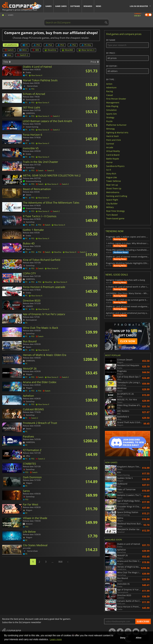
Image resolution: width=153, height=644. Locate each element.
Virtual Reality (113, 151)
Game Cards (61, 6)
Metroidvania (113, 192)
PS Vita (86, 45)
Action (109, 84)
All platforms (11, 45)
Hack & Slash (113, 136)
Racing (110, 91)
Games (49, 6)
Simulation (111, 110)
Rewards (88, 6)
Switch (9, 50)
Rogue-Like (112, 177)
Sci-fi (109, 170)
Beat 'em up (112, 185)
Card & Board (113, 155)
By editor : (128, 69)
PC (25, 45)
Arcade (110, 147)
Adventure (111, 87)
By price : (128, 56)
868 (60, 562)
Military (110, 207)
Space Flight (112, 200)
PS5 (37, 45)
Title (7, 62)
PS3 (61, 45)
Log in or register (139, 6)
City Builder (112, 203)
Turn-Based (112, 215)
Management (113, 102)
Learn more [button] (56, 639)
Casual (110, 95)
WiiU (23, 50)
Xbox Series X (86, 50)
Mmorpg (110, 129)
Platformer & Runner (116, 125)
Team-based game (115, 218)
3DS (36, 50)
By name (128, 43)
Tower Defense (114, 181)
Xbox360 (67, 50)
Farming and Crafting (117, 196)
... (52, 562)
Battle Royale (113, 159)
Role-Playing (112, 106)
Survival (110, 144)
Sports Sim (111, 114)
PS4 (49, 45)
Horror (109, 162)
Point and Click (113, 140)
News (98, 6)
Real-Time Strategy (115, 211)
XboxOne (50, 50)
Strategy (110, 117)
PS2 (73, 45)
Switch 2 (23, 55)
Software (75, 6)
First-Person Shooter (116, 99)
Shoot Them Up (114, 188)
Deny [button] (123, 638)
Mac (8, 55)
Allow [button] (139, 638)
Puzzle (109, 121)
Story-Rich (111, 174)
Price (95, 62)
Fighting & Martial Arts (117, 132)
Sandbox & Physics (115, 166)
